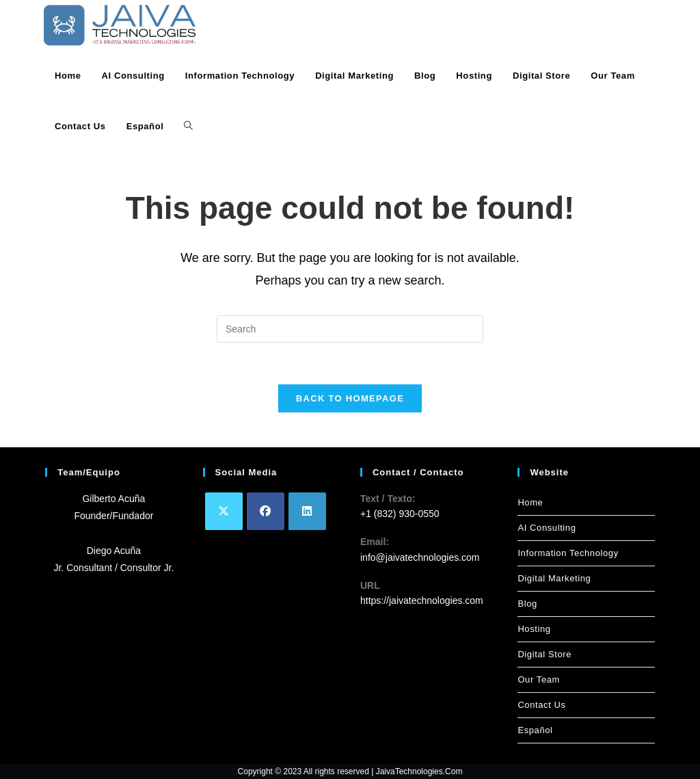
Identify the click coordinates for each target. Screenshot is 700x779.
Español (535, 730)
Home (530, 502)
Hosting (534, 629)
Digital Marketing (554, 578)
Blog (527, 604)
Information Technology (568, 553)
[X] (224, 511)
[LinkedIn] (307, 511)
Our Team (539, 679)
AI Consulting (547, 528)
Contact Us (541, 705)
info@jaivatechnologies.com (420, 557)
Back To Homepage (350, 398)
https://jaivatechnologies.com (422, 600)
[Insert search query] (350, 329)
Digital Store (544, 654)
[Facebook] (266, 511)
